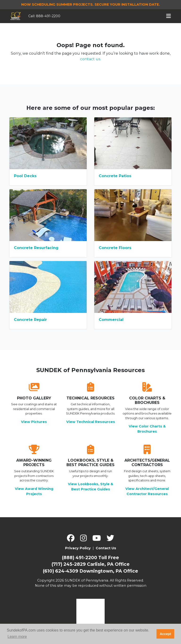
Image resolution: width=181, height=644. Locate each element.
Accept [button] (165, 634)
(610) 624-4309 (61, 571)
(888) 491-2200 (80, 558)
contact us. (90, 59)
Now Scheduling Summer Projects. (90, 4)
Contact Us (106, 548)
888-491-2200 (48, 16)
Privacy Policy (78, 548)
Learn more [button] (17, 637)
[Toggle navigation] (169, 16)
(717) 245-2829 (69, 564)
